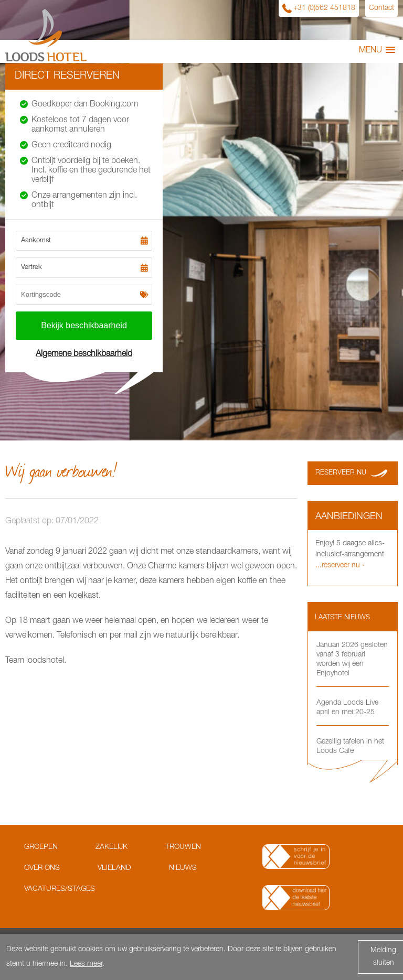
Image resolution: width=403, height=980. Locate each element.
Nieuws (183, 868)
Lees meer (86, 964)
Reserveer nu (341, 473)
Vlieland (114, 868)
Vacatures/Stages (60, 889)
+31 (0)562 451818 (324, 8)
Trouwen (183, 847)
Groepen (41, 847)
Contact (381, 8)
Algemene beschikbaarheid (84, 354)
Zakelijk (112, 847)
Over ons (42, 868)
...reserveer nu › (340, 566)
